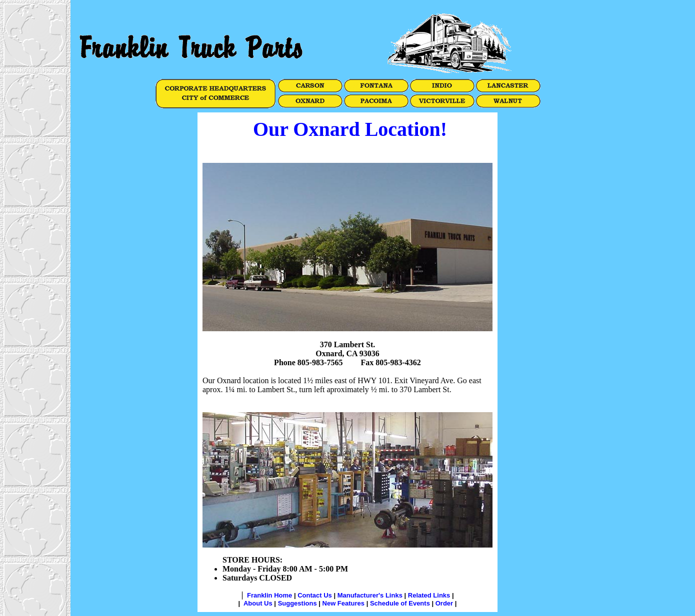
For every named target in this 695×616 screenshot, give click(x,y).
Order (444, 603)
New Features (344, 603)
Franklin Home (269, 595)
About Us (258, 603)
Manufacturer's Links (370, 595)
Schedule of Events (400, 603)
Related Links (429, 595)
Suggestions (297, 603)
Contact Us (315, 595)
